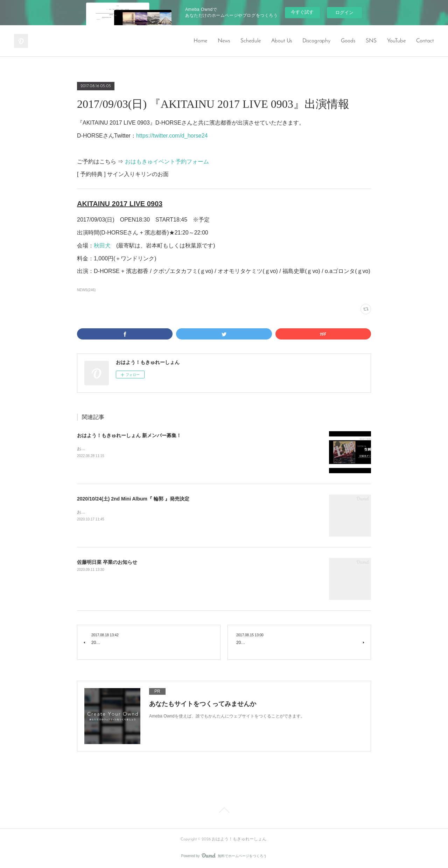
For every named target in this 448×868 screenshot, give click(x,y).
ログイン (344, 12)
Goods (348, 41)
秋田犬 (102, 246)
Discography (316, 41)
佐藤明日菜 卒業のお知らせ (107, 562)
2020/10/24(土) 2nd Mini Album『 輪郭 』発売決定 (133, 499)
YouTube (396, 41)
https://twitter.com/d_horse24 (172, 136)
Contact (425, 41)
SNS (371, 41)
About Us (282, 41)
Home (200, 41)
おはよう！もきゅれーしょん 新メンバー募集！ (129, 435)
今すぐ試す (302, 12)
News (224, 41)
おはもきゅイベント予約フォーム (167, 162)
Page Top (224, 811)
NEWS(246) (86, 290)
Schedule (251, 41)
